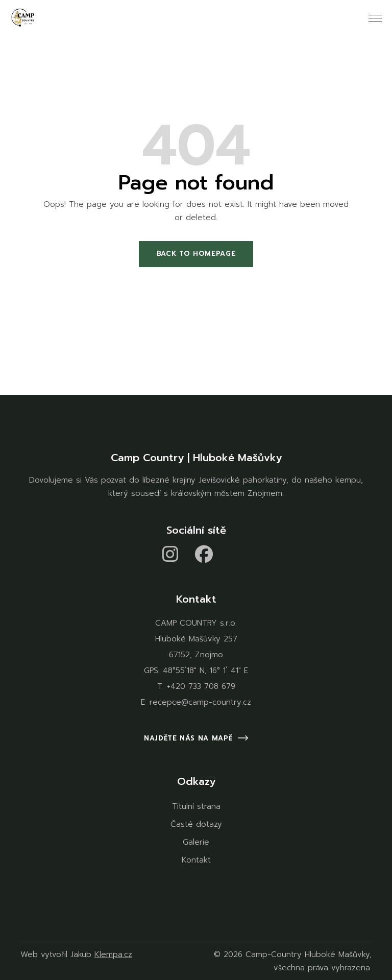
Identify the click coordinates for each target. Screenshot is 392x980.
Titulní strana (196, 806)
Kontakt (196, 860)
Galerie (196, 842)
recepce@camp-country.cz (200, 702)
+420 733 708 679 (201, 686)
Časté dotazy (196, 824)
